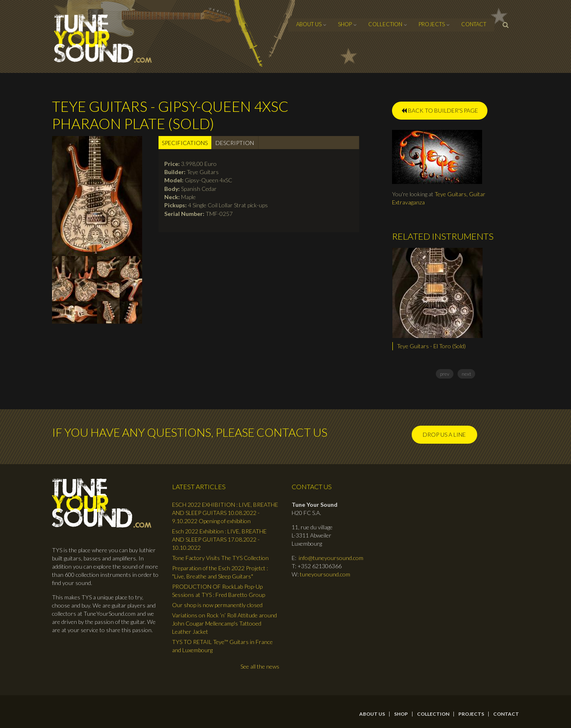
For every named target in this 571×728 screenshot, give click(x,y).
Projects (432, 24)
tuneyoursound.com (325, 574)
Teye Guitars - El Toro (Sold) (431, 346)
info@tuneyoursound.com (331, 558)
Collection (385, 24)
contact (474, 24)
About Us (309, 24)
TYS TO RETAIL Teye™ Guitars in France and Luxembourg (222, 646)
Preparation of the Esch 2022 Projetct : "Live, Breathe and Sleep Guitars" (220, 572)
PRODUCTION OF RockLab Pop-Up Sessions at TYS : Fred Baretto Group (219, 591)
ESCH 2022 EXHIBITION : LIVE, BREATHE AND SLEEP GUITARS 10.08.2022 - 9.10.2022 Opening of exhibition (225, 513)
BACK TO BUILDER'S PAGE (440, 110)
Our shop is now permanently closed (217, 605)
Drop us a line (444, 434)
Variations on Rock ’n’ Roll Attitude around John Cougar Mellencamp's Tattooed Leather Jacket (224, 623)
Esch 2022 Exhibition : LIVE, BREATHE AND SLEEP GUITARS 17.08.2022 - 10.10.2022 (219, 539)
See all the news (260, 666)
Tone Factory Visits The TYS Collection (220, 558)
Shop (345, 24)
